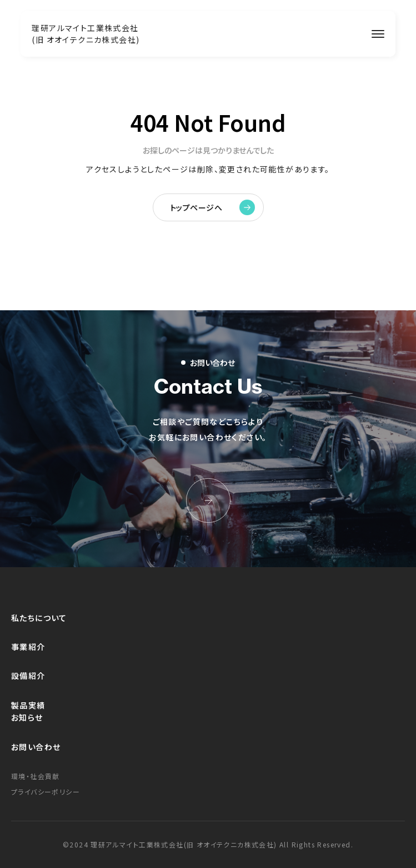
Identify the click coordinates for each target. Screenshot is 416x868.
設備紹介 (28, 676)
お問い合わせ (36, 747)
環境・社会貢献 (36, 776)
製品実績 (28, 705)
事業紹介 (28, 647)
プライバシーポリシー (46, 792)
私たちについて (39, 618)
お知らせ (27, 717)
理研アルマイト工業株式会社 (86, 34)
